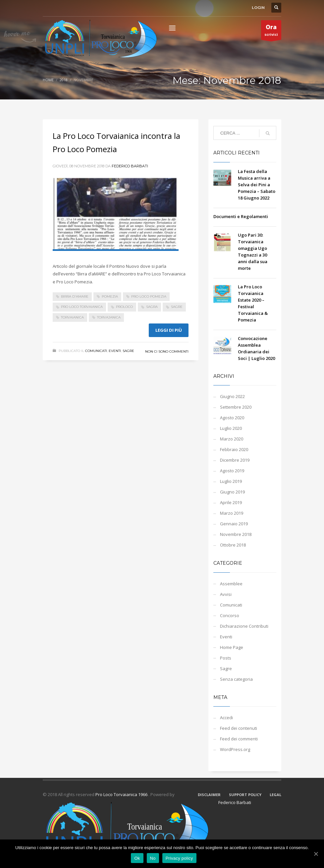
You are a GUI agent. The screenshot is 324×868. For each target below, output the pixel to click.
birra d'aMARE (75, 296)
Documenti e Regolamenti (241, 216)
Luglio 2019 (231, 481)
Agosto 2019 (232, 471)
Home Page (232, 647)
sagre (177, 307)
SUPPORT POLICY (245, 795)
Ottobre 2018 (233, 545)
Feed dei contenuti (239, 728)
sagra (152, 307)
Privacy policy (179, 858)
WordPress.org (235, 749)
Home (48, 80)
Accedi (226, 718)
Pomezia (110, 296)
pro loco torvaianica (82, 307)
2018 (64, 80)
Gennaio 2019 (234, 524)
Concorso (230, 615)
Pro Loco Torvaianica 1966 (122, 794)
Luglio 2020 (231, 428)
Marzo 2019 (232, 513)
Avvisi (226, 594)
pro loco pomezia (149, 296)
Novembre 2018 (236, 534)
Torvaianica (72, 317)
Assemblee (231, 584)
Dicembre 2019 (235, 460)
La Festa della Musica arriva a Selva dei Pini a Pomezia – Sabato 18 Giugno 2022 (257, 185)
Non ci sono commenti (167, 351)
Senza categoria (236, 679)
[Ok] (316, 854)
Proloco (124, 307)
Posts (226, 658)
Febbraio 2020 (234, 449)
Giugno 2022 (232, 396)
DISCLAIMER (209, 795)
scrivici (271, 31)
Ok (137, 858)
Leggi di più (169, 330)
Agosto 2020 (232, 418)
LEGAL (275, 795)
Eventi (115, 351)
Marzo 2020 (232, 439)
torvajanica (109, 317)
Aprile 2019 (231, 502)
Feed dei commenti (239, 739)
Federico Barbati (130, 166)
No (153, 858)
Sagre (128, 351)
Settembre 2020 (236, 407)
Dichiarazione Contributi (244, 626)
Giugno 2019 (232, 492)
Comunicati (96, 351)
